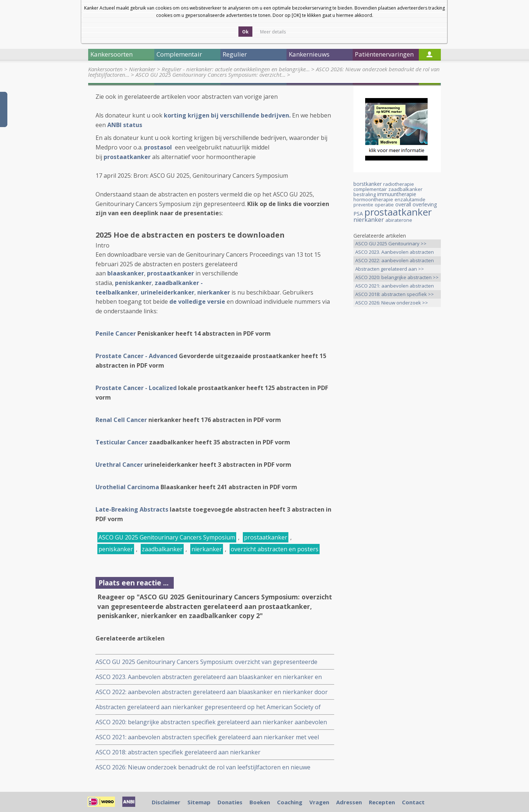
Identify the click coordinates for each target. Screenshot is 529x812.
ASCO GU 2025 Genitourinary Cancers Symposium (167, 537)
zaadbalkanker (162, 549)
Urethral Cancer (119, 465)
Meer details (273, 32)
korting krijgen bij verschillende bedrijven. (227, 115)
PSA (358, 214)
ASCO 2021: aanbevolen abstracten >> (395, 286)
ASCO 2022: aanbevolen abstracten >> (395, 261)
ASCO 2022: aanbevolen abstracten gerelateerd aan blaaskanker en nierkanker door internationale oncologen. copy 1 (212, 692)
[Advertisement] (397, 428)
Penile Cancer (116, 333)
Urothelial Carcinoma (127, 487)
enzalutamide (410, 199)
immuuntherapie (397, 194)
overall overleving (416, 204)
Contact (413, 802)
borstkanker (368, 184)
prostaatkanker (170, 273)
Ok (245, 32)
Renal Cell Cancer (121, 420)
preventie (363, 205)
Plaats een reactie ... (134, 583)
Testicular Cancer (122, 442)
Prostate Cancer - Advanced (136, 356)
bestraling (365, 194)
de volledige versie (197, 302)
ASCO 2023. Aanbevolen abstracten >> (395, 252)
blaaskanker (126, 273)
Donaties (230, 802)
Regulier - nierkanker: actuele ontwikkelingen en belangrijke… (236, 69)
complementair (370, 189)
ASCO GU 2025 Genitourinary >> (391, 243)
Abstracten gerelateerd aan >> (390, 269)
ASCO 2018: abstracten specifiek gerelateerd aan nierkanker (178, 752)
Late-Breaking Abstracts (132, 509)
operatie (384, 205)
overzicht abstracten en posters (275, 549)
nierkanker (207, 549)
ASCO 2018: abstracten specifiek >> (395, 294)
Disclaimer (166, 802)
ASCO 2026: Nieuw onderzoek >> (392, 303)
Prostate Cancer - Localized (136, 388)
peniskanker (133, 283)
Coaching (290, 802)
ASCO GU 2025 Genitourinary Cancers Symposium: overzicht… (210, 75)
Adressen (349, 802)
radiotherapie (399, 184)
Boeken (260, 802)
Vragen (319, 802)
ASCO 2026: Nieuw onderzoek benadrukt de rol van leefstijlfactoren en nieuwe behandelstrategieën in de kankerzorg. (203, 767)
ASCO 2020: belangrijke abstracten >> (397, 277)
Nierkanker (142, 69)
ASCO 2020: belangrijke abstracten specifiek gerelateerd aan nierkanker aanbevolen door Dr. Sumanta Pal (211, 722)
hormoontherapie (373, 199)
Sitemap (199, 802)
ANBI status (125, 125)
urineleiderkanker (168, 292)
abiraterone (399, 220)
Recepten (382, 802)
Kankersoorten (105, 69)
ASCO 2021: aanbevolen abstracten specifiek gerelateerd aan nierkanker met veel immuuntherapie (207, 737)
